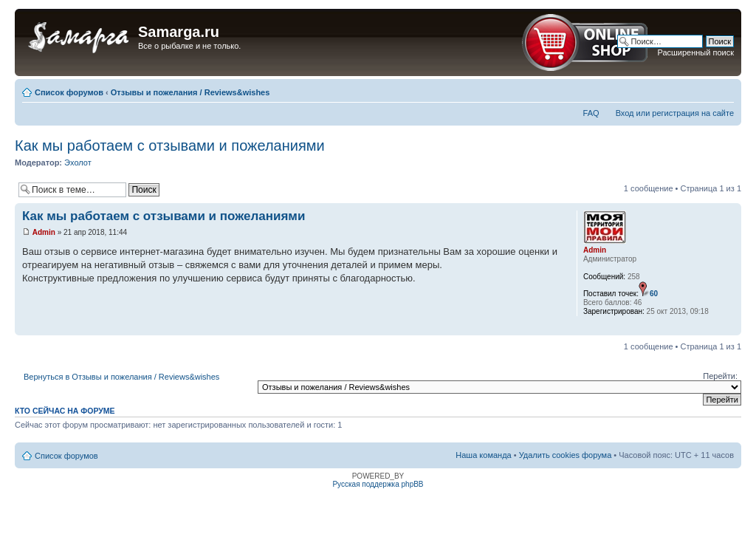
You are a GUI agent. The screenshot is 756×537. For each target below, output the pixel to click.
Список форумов (69, 92)
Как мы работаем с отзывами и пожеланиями (170, 146)
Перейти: (720, 376)
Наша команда (483, 455)
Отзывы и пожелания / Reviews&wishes (190, 92)
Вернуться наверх (730, 328)
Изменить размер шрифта (723, 89)
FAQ (591, 113)
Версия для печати (701, 89)
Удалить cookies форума (566, 455)
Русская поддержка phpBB (378, 484)
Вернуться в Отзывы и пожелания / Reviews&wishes (121, 377)
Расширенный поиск (695, 52)
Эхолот (78, 163)
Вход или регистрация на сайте (675, 113)
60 (654, 294)
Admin (44, 232)
